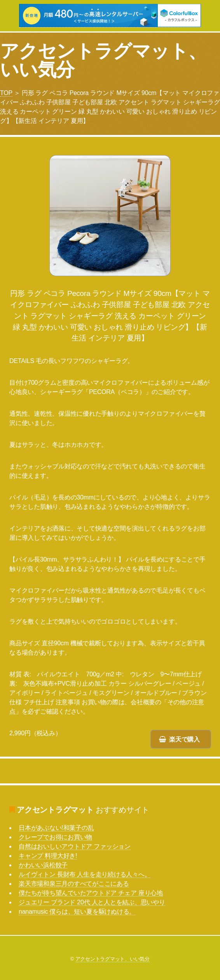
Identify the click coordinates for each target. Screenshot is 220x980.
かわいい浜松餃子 (43, 865)
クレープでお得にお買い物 (55, 837)
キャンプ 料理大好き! (48, 856)
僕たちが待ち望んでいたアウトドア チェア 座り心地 (91, 893)
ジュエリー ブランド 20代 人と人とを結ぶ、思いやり (92, 902)
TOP (6, 93)
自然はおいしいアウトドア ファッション (75, 846)
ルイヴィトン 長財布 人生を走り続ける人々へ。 (85, 874)
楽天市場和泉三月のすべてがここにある (74, 884)
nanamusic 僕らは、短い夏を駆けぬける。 (77, 912)
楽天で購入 (184, 739)
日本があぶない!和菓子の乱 (56, 828)
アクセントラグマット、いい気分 (103, 60)
